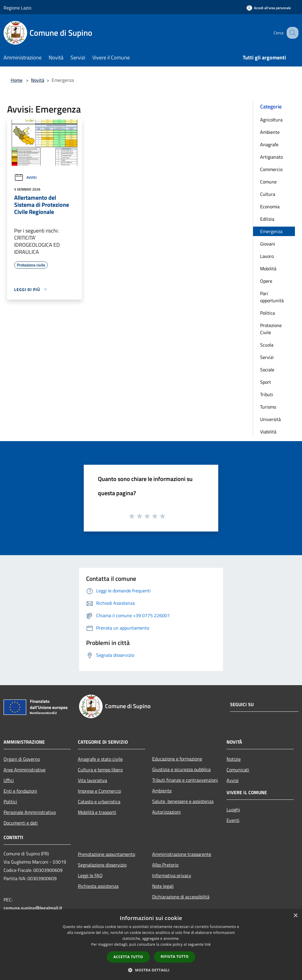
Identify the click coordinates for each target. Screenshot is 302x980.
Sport (266, 382)
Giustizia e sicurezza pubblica (181, 769)
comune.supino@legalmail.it (33, 908)
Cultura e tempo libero (100, 770)
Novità (38, 80)
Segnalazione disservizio (102, 865)
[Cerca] (291, 33)
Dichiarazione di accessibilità (181, 897)
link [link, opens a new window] (208, 944)
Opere (266, 281)
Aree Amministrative (24, 770)
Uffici (9, 780)
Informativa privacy (172, 875)
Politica (267, 313)
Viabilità (268, 432)
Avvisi (25, 177)
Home (17, 80)
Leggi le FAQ (90, 875)
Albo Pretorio (165, 865)
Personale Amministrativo (30, 812)
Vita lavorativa (92, 780)
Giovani (268, 244)
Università (270, 419)
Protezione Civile (271, 329)
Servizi (267, 357)
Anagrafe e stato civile (100, 759)
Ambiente (270, 132)
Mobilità (268, 269)
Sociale (267, 370)
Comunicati (238, 770)
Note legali (163, 886)
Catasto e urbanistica (99, 802)
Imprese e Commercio (99, 791)
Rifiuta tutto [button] (175, 957)
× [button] (295, 916)
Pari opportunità (272, 297)
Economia (270, 207)
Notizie (234, 759)
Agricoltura (271, 120)
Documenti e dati (21, 823)
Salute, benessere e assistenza (183, 801)
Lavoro (267, 256)
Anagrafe (269, 144)
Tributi (267, 394)
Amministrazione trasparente (182, 854)
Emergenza (271, 231)
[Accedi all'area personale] (269, 8)
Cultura (268, 194)
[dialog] (151, 945)
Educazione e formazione (177, 759)
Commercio (271, 169)
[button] (151, 970)
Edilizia (267, 219)
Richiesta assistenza (98, 886)
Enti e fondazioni (20, 791)
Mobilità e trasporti (97, 812)
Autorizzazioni (166, 812)
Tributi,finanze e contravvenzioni (185, 780)
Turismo (268, 407)
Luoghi (233, 810)
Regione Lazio (17, 8)
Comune (268, 182)
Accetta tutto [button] (128, 957)
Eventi (233, 820)
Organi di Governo (22, 759)
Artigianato (271, 157)
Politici (10, 802)
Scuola (267, 345)
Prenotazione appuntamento (106, 854)
